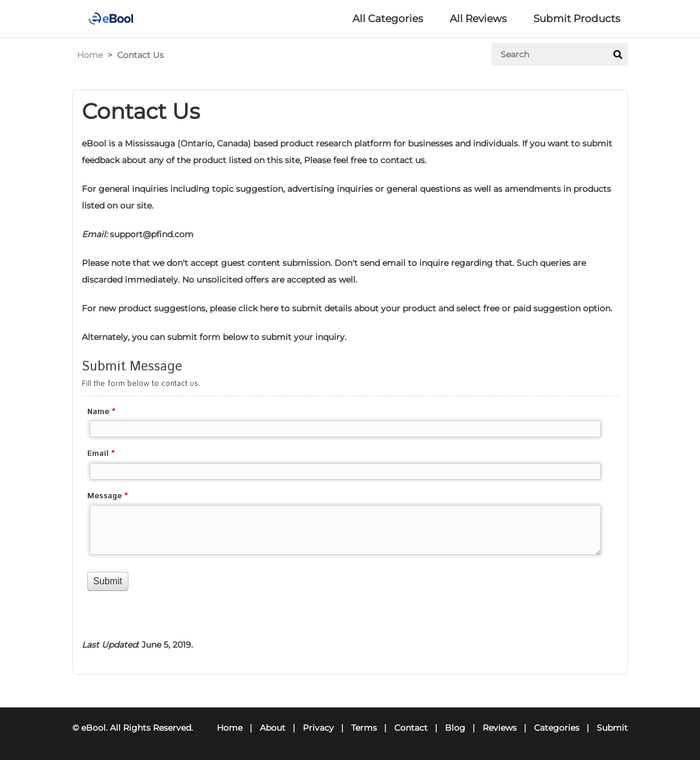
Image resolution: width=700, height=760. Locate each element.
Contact (411, 728)
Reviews (500, 728)
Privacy (318, 728)
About (273, 728)
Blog (455, 728)
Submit (612, 728)
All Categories (388, 19)
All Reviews (478, 19)
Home (90, 55)
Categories (557, 728)
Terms (364, 728)
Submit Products (577, 19)
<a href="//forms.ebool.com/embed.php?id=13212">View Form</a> (350, 488)
